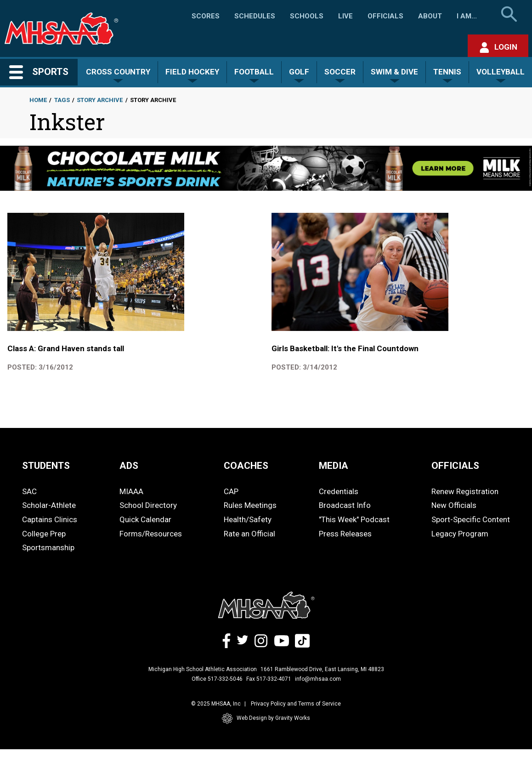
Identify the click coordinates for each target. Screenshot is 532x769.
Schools (307, 16)
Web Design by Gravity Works (266, 718)
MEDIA (334, 466)
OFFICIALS (455, 466)
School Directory (148, 505)
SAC (29, 491)
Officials (385, 16)
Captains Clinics (50, 519)
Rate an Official (249, 534)
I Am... (467, 16)
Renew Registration (465, 491)
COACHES (246, 466)
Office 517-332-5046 (217, 679)
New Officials (454, 505)
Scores (206, 16)
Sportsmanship (48, 547)
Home (38, 100)
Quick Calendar (145, 519)
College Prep (44, 534)
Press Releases (345, 534)
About (430, 16)
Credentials (339, 491)
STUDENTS (46, 466)
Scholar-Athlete (49, 505)
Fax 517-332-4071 (269, 679)
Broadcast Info (345, 505)
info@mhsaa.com (318, 679)
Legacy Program (460, 534)
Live (345, 16)
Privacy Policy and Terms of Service (296, 704)
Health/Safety (248, 519)
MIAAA (131, 491)
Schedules (255, 16)
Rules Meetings (250, 505)
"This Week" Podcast (354, 519)
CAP (231, 491)
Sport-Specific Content (471, 519)
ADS (129, 466)
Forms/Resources (151, 534)
